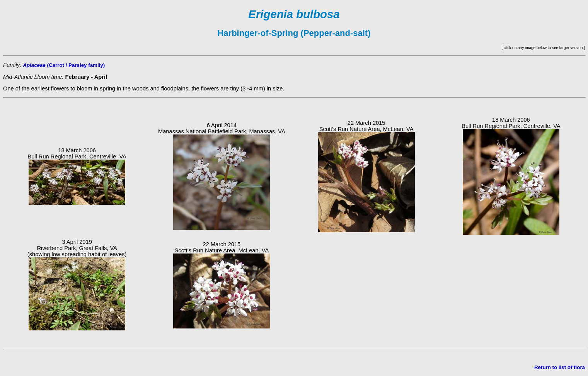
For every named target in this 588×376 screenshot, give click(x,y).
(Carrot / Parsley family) (64, 65)
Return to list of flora (560, 367)
